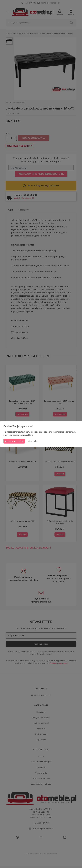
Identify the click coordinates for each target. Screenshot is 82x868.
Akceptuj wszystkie (14, 441)
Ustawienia (31, 441)
